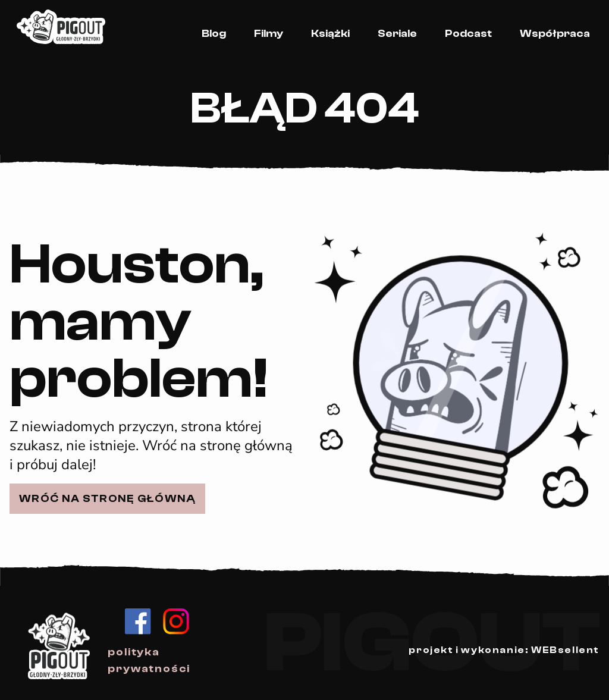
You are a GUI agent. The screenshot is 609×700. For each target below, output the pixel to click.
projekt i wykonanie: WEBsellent (504, 650)
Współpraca (555, 34)
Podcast (468, 34)
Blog (214, 34)
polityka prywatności (149, 660)
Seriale (397, 34)
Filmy (269, 34)
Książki (330, 34)
